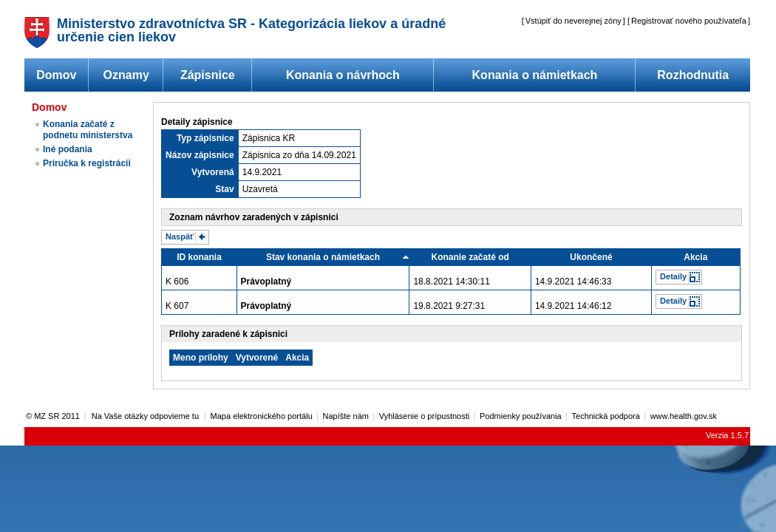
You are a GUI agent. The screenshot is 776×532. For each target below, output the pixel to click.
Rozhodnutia (693, 75)
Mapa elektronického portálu (262, 416)
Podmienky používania (521, 416)
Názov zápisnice (200, 155)
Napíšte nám (346, 416)
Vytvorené (257, 358)
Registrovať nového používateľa (689, 21)
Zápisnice (208, 75)
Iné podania (68, 149)
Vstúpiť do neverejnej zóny (574, 21)
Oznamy (126, 75)
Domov (56, 75)
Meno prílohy (201, 358)
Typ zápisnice (205, 138)
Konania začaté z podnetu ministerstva (88, 130)
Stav (224, 189)
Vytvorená (213, 172)
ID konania (199, 257)
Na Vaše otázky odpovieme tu (146, 416)
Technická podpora (606, 416)
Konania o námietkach (535, 75)
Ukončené (591, 257)
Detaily (673, 276)
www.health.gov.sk (684, 416)
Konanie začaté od (470, 257)
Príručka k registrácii (87, 163)
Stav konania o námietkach (323, 257)
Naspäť (180, 236)
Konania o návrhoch (343, 75)
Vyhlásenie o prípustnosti (425, 416)
